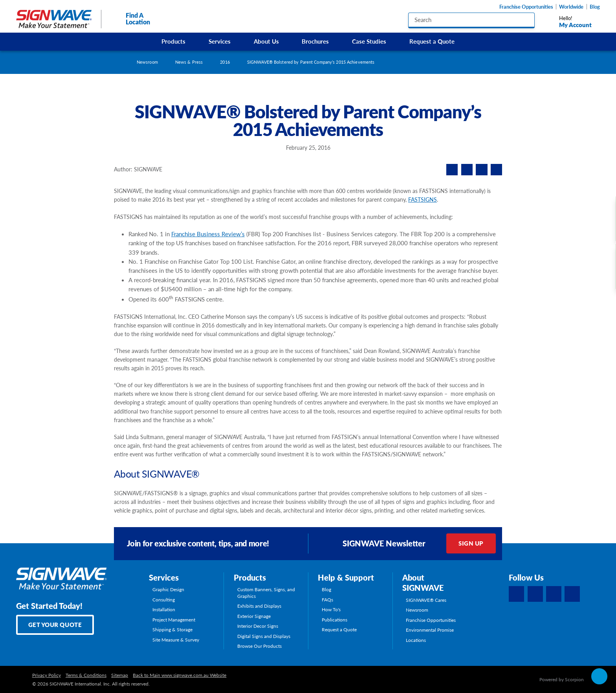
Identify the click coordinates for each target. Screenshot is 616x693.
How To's (331, 609)
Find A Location (130, 19)
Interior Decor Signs (258, 626)
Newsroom (147, 62)
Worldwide (571, 7)
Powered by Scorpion (562, 679)
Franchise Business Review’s (208, 234)
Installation (164, 609)
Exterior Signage (254, 616)
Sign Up (471, 543)
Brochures (315, 41)
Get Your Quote (55, 625)
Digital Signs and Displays (264, 636)
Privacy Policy (47, 675)
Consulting (164, 599)
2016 (225, 62)
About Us (266, 41)
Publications (335, 619)
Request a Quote (432, 41)
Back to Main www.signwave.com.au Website (180, 675)
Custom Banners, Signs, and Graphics (266, 593)
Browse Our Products (259, 646)
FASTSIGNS (423, 199)
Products (173, 41)
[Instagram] (554, 594)
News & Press (189, 62)
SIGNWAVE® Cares (426, 600)
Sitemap (120, 675)
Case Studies (369, 41)
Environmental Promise (430, 630)
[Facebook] (516, 594)
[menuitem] (174, 42)
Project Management (174, 619)
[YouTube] (572, 594)
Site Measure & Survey (176, 640)
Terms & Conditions (86, 675)
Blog (595, 7)
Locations (416, 640)
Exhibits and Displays (259, 606)
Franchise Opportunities (526, 7)
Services (220, 41)
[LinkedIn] (535, 594)
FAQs (327, 599)
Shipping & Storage (172, 629)
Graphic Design (168, 589)
